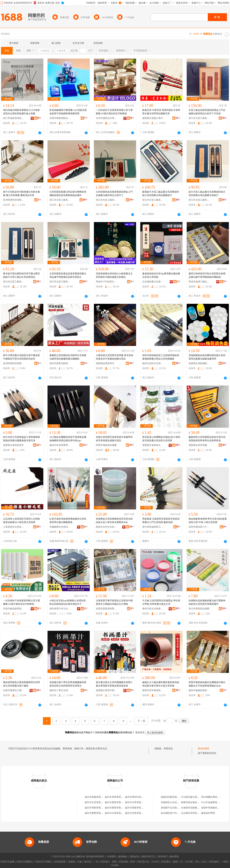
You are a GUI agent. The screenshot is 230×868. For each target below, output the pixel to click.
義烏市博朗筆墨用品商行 (97, 808)
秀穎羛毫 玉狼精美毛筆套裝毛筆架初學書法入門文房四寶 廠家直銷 (161, 521)
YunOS (155, 862)
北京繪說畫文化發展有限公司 (153, 282)
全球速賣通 (60, 862)
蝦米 (133, 862)
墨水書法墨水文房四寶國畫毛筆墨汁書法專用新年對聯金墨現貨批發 (114, 684)
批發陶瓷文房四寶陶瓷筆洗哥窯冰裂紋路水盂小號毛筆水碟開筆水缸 (114, 521)
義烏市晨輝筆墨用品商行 (117, 797)
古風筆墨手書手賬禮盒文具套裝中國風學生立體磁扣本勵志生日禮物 (114, 602)
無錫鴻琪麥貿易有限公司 (173, 797)
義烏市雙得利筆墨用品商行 (139, 797)
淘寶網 (71, 862)
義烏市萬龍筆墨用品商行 (117, 802)
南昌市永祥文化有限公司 (106, 527)
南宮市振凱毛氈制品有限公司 (60, 363)
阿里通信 (166, 862)
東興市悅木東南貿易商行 (153, 690)
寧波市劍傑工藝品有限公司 (199, 282)
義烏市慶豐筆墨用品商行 (97, 813)
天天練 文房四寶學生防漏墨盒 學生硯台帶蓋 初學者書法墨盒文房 (161, 602)
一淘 (96, 862)
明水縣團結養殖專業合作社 (215, 797)
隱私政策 (135, 857)
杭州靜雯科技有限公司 (14, 200)
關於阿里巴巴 (149, 857)
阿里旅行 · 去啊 (108, 862)
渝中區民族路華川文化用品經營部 (153, 527)
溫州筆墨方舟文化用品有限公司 (60, 609)
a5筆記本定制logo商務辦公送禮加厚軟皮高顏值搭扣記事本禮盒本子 (68, 602)
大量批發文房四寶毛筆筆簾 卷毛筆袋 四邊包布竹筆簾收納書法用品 (115, 357)
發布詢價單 (204, 749)
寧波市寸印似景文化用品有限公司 (106, 282)
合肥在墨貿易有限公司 (106, 609)
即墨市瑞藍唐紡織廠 (106, 445)
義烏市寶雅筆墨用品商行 (138, 808)
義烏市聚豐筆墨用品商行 (117, 808)
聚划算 (88, 862)
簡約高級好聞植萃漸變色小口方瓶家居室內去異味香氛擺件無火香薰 (21, 112)
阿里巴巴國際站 (25, 862)
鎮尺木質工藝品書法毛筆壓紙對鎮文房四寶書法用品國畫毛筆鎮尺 (207, 194)
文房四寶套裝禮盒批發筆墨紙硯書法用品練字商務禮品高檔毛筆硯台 (68, 275)
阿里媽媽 (123, 862)
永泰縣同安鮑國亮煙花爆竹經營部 (198, 808)
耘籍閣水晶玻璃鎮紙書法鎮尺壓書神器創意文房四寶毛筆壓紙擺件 (207, 602)
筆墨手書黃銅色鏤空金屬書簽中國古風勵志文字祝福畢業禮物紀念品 (207, 684)
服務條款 (123, 857)
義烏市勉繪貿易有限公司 (199, 690)
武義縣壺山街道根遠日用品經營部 (178, 802)
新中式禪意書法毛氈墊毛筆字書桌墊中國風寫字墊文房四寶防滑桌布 (21, 357)
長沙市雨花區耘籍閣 (199, 609)
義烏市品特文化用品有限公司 (153, 363)
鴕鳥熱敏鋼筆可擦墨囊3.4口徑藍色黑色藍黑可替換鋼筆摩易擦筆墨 (68, 112)
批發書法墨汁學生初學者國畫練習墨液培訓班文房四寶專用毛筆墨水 (68, 684)
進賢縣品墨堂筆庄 (105, 363)
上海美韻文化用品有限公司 (14, 527)
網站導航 (174, 857)
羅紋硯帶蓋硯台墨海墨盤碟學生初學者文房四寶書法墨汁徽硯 (21, 684)
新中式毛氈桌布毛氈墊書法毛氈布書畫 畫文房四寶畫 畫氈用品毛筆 (21, 194)
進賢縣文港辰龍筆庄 (13, 445)
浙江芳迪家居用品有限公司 (14, 118)
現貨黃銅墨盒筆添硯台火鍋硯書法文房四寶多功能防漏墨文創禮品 (114, 275)
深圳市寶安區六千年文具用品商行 (199, 527)
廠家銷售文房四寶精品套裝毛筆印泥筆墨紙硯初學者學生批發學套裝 (207, 439)
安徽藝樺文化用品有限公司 (60, 527)
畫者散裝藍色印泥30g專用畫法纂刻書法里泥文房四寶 (161, 275)
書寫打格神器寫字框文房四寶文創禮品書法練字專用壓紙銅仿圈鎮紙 (207, 275)
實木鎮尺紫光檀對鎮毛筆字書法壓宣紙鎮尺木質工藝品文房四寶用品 (21, 275)
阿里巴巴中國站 (43, 862)
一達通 (224, 862)
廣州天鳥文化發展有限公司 (153, 609)
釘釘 (204, 862)
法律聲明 (111, 857)
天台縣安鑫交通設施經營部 (195, 797)
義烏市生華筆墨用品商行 (138, 802)
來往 (197, 862)
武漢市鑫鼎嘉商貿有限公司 (14, 609)
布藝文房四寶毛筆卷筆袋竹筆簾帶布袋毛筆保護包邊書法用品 (114, 439)
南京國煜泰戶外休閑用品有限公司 (178, 813)
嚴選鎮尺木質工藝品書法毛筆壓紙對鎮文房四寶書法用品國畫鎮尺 (161, 194)
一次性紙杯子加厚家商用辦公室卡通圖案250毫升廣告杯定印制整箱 (114, 112)
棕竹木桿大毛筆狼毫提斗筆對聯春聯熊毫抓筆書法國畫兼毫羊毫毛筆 (21, 439)
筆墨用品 (168, 749)
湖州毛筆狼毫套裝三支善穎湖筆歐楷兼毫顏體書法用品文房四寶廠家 (161, 357)
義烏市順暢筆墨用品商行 (97, 797)
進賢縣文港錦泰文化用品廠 (153, 445)
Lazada (115, 865)
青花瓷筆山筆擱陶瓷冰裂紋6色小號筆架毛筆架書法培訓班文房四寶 (161, 439)
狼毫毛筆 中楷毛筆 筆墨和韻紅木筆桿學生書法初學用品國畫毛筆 (161, 112)
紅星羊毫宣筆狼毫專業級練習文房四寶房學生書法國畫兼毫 (68, 521)
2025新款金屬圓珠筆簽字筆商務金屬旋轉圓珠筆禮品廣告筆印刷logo (68, 439)
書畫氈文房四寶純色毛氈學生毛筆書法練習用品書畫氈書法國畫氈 (68, 357)
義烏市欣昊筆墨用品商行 (60, 445)
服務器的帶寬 (208, 813)
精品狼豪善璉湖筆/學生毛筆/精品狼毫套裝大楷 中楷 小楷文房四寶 (208, 521)
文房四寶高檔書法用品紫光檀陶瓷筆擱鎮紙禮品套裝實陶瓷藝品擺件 (68, 194)
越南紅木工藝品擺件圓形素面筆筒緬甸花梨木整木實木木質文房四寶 (161, 684)
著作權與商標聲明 (95, 857)
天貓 (80, 862)
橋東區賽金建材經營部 (192, 802)
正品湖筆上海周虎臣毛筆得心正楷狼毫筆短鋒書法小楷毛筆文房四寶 (21, 521)
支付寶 (189, 862)
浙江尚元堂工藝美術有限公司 (199, 118)
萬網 (175, 862)
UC (182, 862)
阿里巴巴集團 (7, 862)
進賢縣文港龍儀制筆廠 (199, 363)
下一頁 (141, 721)
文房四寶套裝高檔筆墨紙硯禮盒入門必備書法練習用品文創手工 (114, 194)
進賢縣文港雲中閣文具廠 (106, 690)
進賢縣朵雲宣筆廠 (198, 445)
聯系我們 (163, 857)
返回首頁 (140, 732)
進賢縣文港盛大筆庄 (153, 118)
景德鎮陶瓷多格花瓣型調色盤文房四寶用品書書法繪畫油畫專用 (207, 357)
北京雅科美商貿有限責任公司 (196, 813)
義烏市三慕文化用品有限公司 (60, 690)
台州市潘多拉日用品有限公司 (106, 118)
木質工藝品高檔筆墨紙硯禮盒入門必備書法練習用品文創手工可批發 (207, 112)
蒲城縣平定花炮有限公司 (173, 808)
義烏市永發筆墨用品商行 (117, 813)
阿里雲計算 (143, 862)
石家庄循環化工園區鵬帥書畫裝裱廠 (14, 690)
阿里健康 (214, 862)
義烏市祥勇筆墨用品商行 (138, 813)
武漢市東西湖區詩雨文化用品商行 (60, 118)
